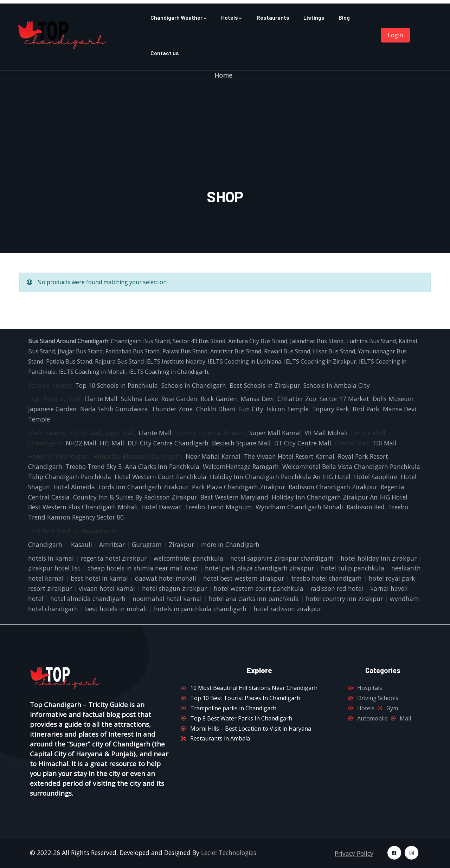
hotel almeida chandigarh (88, 599)
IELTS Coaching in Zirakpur (319, 361)
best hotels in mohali (116, 609)
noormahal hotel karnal (167, 599)
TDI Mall (384, 443)
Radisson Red (366, 507)
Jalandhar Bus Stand (317, 341)
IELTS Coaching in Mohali (92, 372)
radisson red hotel (337, 588)
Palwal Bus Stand (185, 351)
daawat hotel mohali (166, 578)
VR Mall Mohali (326, 433)
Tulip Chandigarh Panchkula (70, 477)
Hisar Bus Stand (334, 351)
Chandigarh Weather (179, 17)
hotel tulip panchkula (353, 568)
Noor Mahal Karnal (213, 456)
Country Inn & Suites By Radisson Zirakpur (135, 497)
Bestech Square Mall (241, 443)
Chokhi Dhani (216, 409)
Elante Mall (101, 399)
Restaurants (273, 17)
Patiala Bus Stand (69, 361)
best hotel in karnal (99, 578)
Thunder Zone (172, 409)
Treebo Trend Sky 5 (94, 466)
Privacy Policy (354, 853)
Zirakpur (181, 544)
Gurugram (147, 544)
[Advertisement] (225, 134)
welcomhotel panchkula (188, 558)
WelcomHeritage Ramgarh (241, 466)
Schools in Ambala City (337, 385)
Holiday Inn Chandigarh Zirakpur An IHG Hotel (340, 497)
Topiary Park (331, 409)
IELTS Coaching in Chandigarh (168, 372)
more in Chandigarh (230, 544)
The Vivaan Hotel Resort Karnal (289, 456)
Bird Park (366, 409)
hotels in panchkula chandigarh (200, 609)
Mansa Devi (257, 399)
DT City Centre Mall (303, 443)
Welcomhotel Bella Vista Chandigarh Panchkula (351, 466)
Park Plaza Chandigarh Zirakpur (239, 487)
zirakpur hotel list (54, 568)
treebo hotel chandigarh (326, 578)
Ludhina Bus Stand (371, 341)
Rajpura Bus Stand (119, 361)
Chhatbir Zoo (297, 399)
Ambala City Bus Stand (258, 341)
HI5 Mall (112, 443)
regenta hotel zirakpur (114, 558)
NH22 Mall (81, 443)
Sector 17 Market (344, 399)
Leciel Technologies (229, 853)
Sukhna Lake (139, 399)
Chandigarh (45, 544)
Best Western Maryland (234, 497)
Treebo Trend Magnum (218, 507)
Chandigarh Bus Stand (140, 341)
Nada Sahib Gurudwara (114, 409)
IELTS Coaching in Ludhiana (245, 361)
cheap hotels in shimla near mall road (143, 568)
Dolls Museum (393, 399)
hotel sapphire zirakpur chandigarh (282, 558)
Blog (344, 17)
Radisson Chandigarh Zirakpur (333, 487)
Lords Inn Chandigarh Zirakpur (143, 487)
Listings (314, 17)
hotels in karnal (51, 558)
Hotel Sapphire (376, 477)
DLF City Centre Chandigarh (168, 443)
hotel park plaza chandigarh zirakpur (259, 568)
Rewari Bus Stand (287, 351)
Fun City (251, 409)
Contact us (165, 53)
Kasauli (82, 544)
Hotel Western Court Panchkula (160, 477)
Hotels (232, 17)
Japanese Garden (52, 409)
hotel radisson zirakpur (287, 609)
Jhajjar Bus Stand (80, 351)
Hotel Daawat (161, 507)
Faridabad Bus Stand (133, 351)
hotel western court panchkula (259, 588)
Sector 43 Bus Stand (199, 341)
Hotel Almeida (74, 487)
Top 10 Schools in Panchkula (117, 385)
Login (395, 35)
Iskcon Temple (288, 409)
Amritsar (112, 544)
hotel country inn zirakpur (344, 599)
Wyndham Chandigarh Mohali (299, 507)
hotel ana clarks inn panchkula (254, 599)
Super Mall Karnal (275, 433)
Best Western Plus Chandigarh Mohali (83, 507)
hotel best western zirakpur (244, 578)
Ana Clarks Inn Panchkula (162, 466)
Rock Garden (219, 399)
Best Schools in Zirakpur (265, 385)
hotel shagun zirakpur (174, 588)
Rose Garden (179, 399)
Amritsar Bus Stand (236, 351)
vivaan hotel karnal (107, 588)
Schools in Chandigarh (194, 385)
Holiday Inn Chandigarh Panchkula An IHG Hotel (280, 477)
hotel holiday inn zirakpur (379, 558)
